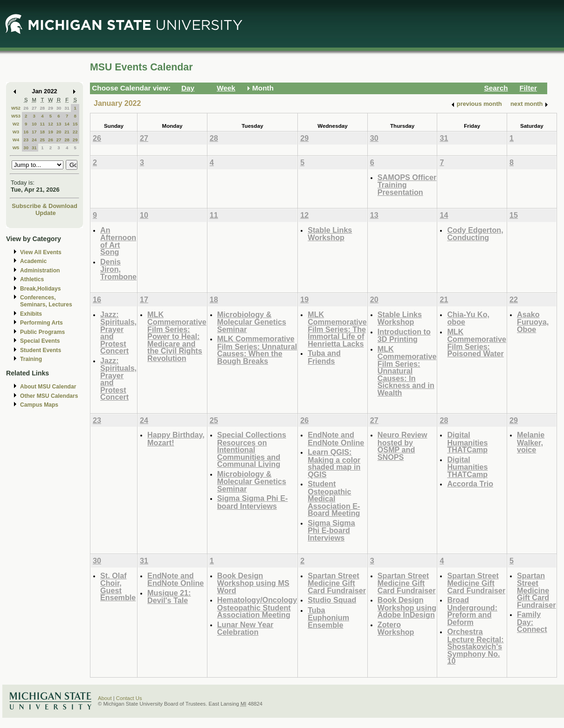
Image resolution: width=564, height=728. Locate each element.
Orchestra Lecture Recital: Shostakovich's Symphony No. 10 (475, 646)
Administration (40, 270)
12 (51, 124)
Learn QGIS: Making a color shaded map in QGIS (334, 463)
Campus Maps (39, 405)
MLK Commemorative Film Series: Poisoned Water (477, 343)
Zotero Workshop (396, 628)
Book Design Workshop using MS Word (253, 583)
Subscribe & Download (45, 206)
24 (34, 140)
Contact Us (129, 698)
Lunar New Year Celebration (245, 628)
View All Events (41, 252)
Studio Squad (332, 600)
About (105, 698)
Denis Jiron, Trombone (118, 269)
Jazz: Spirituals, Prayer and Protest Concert (118, 333)
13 (59, 124)
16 (26, 132)
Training (31, 359)
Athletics (32, 279)
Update (46, 213)
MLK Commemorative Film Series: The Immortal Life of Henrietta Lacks (337, 329)
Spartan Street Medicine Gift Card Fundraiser (337, 583)
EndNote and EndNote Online (336, 439)
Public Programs (42, 332)
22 (75, 132)
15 (75, 124)
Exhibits (31, 314)
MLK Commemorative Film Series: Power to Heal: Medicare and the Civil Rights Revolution (177, 336)
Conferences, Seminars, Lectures (46, 301)
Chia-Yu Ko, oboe (468, 318)
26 (26, 108)
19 (51, 132)
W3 (16, 132)
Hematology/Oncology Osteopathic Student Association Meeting (257, 607)
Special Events (40, 341)
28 (42, 108)
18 (42, 132)
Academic (33, 261)
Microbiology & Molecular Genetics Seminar (252, 322)
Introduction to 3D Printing (404, 336)
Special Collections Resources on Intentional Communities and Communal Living (252, 449)
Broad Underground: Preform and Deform (472, 611)
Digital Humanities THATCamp (467, 442)
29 (51, 108)
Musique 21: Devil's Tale (169, 597)
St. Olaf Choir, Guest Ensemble (118, 587)
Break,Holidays (41, 289)
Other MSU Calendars (49, 396)
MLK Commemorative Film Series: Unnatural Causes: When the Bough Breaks (257, 350)
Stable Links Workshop (330, 234)
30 (59, 108)
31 (67, 108)
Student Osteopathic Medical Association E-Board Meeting (334, 498)
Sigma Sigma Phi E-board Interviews (253, 502)
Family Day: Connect (532, 622)
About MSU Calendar (48, 387)
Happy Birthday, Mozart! (176, 439)
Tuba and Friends (324, 357)
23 (26, 140)
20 (59, 132)
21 (67, 132)
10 (34, 124)
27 (34, 108)
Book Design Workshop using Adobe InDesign (407, 607)
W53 (16, 116)
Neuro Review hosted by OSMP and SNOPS (402, 446)
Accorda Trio (470, 484)
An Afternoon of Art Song (118, 241)
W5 (16, 148)
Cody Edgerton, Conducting (475, 234)
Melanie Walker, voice (531, 442)
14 (67, 124)
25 (42, 140)
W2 (16, 124)
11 (42, 124)
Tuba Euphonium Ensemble (328, 617)
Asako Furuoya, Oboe (533, 322)
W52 (16, 108)
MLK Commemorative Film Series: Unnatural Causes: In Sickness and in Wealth (407, 371)
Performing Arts (41, 323)
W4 (16, 140)
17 (34, 132)
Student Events (41, 350)
